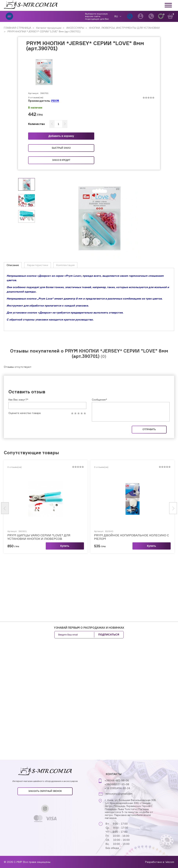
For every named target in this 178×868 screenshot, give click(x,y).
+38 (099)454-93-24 (117, 788)
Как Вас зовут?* (18, 400)
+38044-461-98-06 (117, 780)
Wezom (170, 862)
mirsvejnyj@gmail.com (119, 794)
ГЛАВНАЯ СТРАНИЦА (18, 28)
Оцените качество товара (25, 413)
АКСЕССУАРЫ (75, 28)
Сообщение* (99, 400)
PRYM (55, 101)
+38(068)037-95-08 (117, 784)
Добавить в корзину (61, 136)
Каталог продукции (48, 28)
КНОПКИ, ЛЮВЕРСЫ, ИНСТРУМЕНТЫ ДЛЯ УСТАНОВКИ (124, 28)
